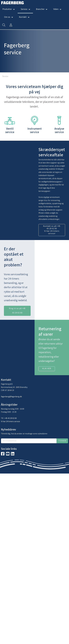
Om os (7, 17)
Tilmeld (62, 441)
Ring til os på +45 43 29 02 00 (17, 311)
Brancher (40, 9)
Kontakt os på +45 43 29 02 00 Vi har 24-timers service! (52, 230)
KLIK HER (47, 369)
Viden (56, 9)
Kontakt (23, 17)
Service (24, 9)
